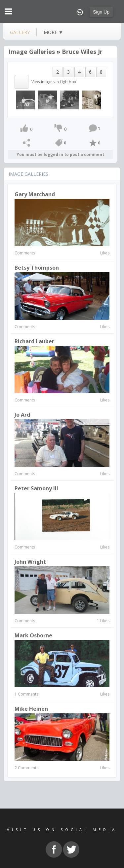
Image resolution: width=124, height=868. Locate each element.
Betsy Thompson (37, 268)
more (53, 32)
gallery (20, 32)
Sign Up (101, 12)
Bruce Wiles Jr (82, 52)
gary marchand (35, 194)
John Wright (30, 562)
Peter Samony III (36, 488)
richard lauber (34, 341)
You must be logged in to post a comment (60, 154)
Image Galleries (32, 52)
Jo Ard (22, 415)
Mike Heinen (31, 709)
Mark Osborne (33, 635)
